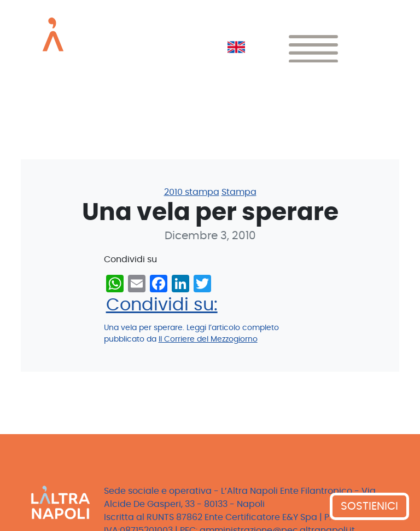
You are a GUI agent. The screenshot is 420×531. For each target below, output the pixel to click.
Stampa (239, 192)
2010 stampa (192, 192)
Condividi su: (162, 305)
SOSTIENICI (369, 506)
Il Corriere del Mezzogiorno (208, 339)
